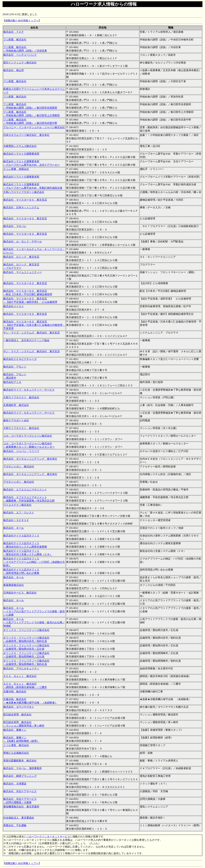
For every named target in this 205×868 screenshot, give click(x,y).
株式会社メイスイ (14, 306)
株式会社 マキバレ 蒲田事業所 (23, 768)
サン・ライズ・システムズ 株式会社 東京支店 (32, 333)
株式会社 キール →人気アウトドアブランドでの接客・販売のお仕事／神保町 (34, 622)
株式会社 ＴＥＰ (14, 32)
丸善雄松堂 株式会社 (16, 405)
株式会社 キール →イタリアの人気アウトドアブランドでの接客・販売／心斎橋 (34, 611)
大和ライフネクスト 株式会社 (21, 397)
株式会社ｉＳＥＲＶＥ (16, 520)
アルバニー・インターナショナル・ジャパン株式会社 (34, 127)
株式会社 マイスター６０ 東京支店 (25, 200)
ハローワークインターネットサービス (48, 837)
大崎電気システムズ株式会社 (20, 146)
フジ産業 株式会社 (15, 40)
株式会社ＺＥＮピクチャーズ (20, 359)
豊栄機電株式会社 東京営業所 (21, 807)
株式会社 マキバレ (15, 226)
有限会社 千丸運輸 (15, 825)
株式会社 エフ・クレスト (19, 513)
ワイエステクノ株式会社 (17, 505)
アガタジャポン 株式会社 (19, 467)
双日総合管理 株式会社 (17, 715)
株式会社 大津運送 (15, 784)
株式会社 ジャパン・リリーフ (21, 451)
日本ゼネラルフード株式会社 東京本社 (26, 135)
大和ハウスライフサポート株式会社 (24, 192)
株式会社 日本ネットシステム (21, 207)
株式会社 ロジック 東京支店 (21, 257)
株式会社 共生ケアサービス (20, 791)
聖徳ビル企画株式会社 (16, 753)
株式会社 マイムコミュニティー (23, 272)
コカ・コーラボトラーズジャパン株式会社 (28, 436)
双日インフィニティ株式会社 (20, 63)
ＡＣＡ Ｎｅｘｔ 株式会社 (20, 676)
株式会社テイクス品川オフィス (21, 536)
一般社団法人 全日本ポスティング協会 (26, 340)
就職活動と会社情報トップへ (22, 21)
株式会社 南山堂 (14, 70)
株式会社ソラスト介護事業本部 (21, 154)
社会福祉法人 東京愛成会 (19, 818)
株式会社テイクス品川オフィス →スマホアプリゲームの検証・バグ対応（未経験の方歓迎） (34, 562)
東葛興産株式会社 (14, 585)
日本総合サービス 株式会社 (20, 593)
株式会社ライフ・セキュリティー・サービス (29, 390)
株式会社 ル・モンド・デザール (23, 242)
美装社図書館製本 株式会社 (20, 761)
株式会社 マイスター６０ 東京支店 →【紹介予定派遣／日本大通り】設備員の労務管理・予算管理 (34, 325)
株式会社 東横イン (15, 730)
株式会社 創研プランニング (20, 776)
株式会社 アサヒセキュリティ (21, 669)
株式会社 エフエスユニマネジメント (25, 490)
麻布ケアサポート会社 (16, 420)
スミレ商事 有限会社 (16, 169)
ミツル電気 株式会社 (16, 745)
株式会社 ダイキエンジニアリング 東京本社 (30, 459)
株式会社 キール (14, 528)
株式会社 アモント (15, 367)
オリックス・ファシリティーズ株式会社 (26, 630)
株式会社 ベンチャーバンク (20, 55)
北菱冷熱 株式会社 (15, 692)
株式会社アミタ (12, 382)
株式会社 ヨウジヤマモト (19, 707)
